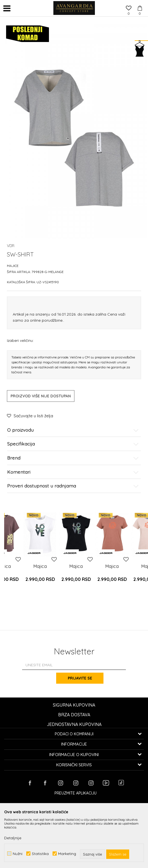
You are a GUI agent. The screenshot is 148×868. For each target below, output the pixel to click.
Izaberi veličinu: (20, 340)
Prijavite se (82, 678)
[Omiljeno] (129, 9)
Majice (13, 266)
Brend (73, 458)
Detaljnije (13, 838)
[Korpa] (140, 3)
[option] (40, 553)
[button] (18, 8)
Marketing (67, 853)
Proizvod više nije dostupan (41, 396)
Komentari (73, 472)
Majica (40, 566)
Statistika (40, 853)
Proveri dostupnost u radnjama (73, 486)
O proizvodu (73, 430)
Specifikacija (73, 444)
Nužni (18, 853)
